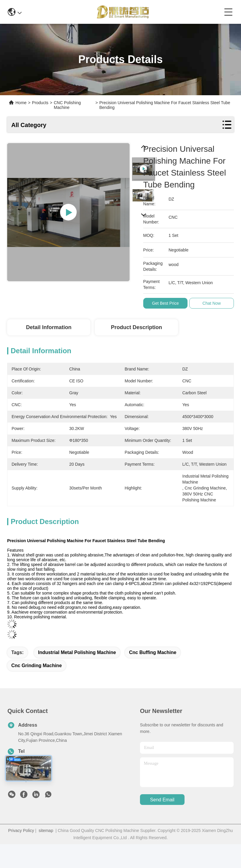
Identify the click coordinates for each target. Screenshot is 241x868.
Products (40, 103)
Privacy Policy (21, 831)
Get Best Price (166, 303)
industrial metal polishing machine (77, 652)
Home (21, 103)
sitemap (46, 831)
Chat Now (213, 303)
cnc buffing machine (153, 652)
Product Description (136, 327)
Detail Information (49, 327)
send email (162, 800)
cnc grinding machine (37, 666)
